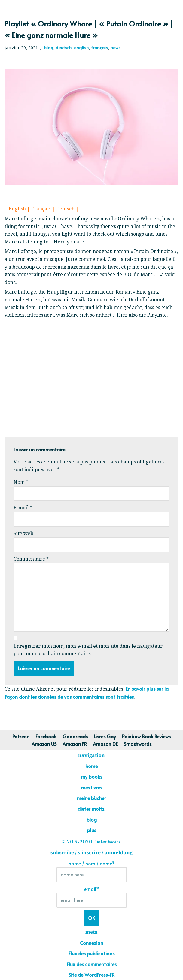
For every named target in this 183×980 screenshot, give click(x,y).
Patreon (21, 736)
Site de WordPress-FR (91, 975)
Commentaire (31, 559)
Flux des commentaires (92, 964)
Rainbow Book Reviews (146, 736)
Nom (21, 482)
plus (92, 830)
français (99, 47)
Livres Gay (105, 736)
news (115, 47)
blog (49, 47)
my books (91, 776)
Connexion (91, 943)
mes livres (92, 787)
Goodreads (75, 736)
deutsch (64, 47)
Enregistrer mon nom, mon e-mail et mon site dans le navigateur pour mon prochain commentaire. (88, 650)
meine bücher (91, 798)
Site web (23, 533)
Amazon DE (105, 744)
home (91, 766)
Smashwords (138, 744)
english (81, 47)
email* (92, 897)
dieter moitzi (91, 809)
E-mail (23, 508)
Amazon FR (75, 744)
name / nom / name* (92, 871)
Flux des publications (91, 953)
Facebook (46, 736)
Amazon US (44, 744)
